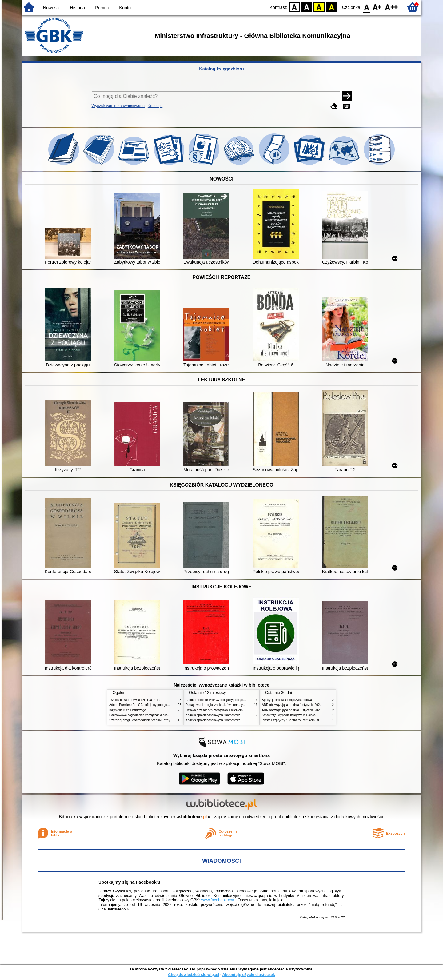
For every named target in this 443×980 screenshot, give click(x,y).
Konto (125, 8)
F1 (377, 7)
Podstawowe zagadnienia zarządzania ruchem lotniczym (148, 715)
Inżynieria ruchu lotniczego (128, 710)
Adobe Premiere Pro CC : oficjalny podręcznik (141, 705)
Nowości (51, 8)
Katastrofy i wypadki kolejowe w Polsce (289, 715)
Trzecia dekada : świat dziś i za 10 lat (135, 700)
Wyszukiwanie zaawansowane (118, 106)
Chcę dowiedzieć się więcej (194, 975)
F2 (391, 7)
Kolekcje (155, 106)
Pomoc (102, 8)
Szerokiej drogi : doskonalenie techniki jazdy (140, 720)
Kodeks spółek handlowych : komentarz (213, 715)
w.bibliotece (192, 817)
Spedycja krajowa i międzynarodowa (287, 700)
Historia (77, 8)
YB (319, 7)
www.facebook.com (218, 900)
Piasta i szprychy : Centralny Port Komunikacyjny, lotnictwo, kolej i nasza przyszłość (319, 720)
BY (331, 7)
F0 (367, 7)
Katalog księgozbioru (221, 69)
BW (307, 7)
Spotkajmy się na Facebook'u (129, 882)
